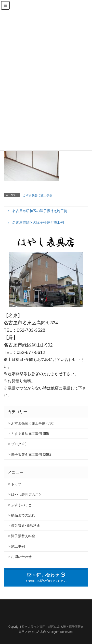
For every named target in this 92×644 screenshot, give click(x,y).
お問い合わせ (21, 557)
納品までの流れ (23, 515)
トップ (16, 484)
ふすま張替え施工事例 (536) (33, 423)
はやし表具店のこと (26, 495)
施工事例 (18, 546)
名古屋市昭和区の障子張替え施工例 (40, 211)
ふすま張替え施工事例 (38, 195)
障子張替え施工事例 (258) (31, 455)
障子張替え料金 (23, 536)
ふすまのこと (21, 505)
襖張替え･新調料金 (26, 526)
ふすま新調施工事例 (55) (30, 434)
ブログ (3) (19, 444)
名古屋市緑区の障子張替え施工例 (38, 222)
